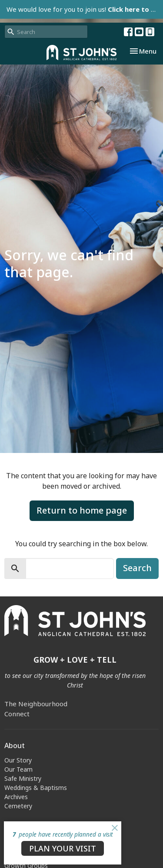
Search (137, 568)
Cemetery (18, 806)
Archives (16, 797)
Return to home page (82, 510)
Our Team (18, 769)
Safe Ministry (23, 778)
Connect (17, 714)
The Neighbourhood (36, 704)
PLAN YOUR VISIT (63, 848)
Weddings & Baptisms (36, 788)
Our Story (18, 760)
